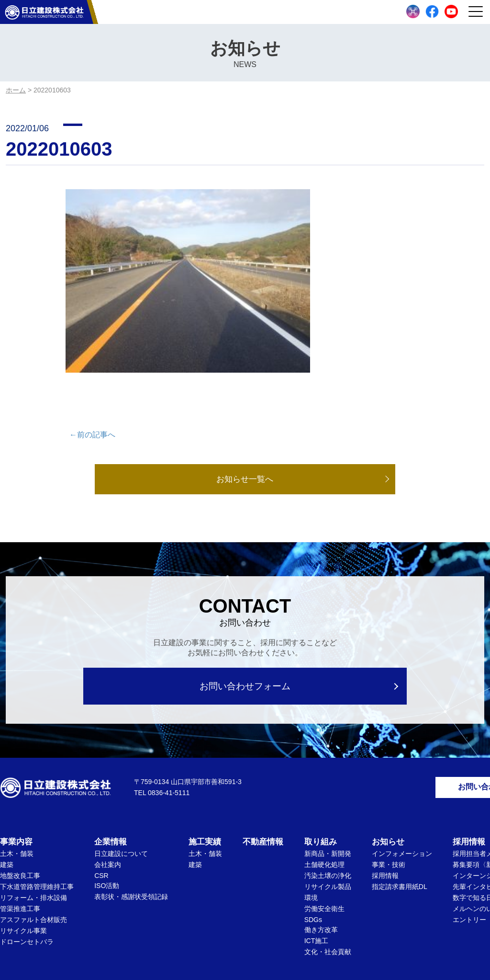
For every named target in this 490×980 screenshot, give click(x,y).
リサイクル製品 (328, 814)
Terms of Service (334, 953)
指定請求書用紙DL (400, 814)
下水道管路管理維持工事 (37, 814)
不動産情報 (263, 769)
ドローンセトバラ (27, 869)
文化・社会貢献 (328, 879)
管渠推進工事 (20, 836)
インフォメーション (402, 781)
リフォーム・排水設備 (33, 825)
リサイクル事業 (23, 858)
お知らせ (388, 769)
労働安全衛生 (324, 836)
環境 (311, 825)
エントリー (469, 847)
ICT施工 (317, 868)
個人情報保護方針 (236, 928)
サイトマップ (297, 928)
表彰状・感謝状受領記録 (131, 824)
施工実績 (205, 769)
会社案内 (108, 792)
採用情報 (385, 803)
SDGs (313, 847)
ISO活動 (107, 813)
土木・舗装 (17, 781)
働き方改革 (321, 857)
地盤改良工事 (20, 803)
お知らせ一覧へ (245, 404)
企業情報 (111, 769)
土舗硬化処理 (324, 792)
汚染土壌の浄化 (328, 803)
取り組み (321, 769)
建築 (7, 792)
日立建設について (121, 781)
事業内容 (16, 769)
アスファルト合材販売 (33, 847)
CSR (101, 803)
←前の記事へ (92, 359)
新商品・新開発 (328, 781)
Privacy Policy (290, 953)
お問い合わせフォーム (245, 611)
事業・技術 (389, 792)
